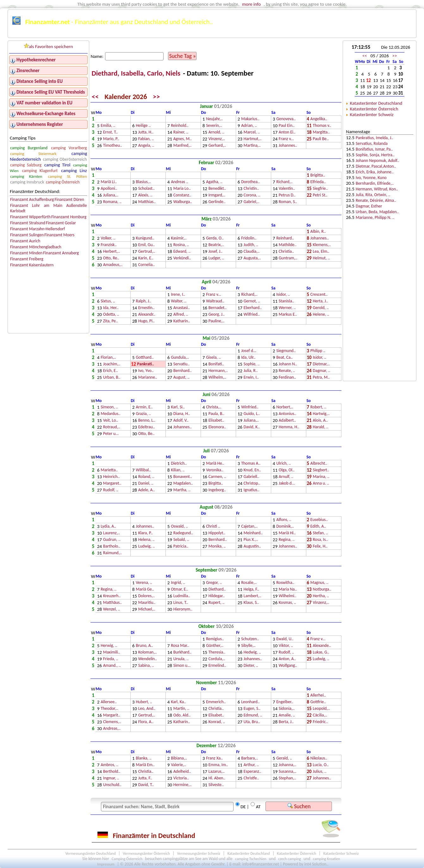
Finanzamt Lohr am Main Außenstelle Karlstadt (48, 208)
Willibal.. (143, 470)
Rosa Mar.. (180, 646)
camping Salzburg (26, 165)
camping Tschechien (251, 859)
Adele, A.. (147, 490)
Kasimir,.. (179, 238)
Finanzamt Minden (26, 253)
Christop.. (252, 484)
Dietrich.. (179, 464)
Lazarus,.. (217, 772)
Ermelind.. (217, 666)
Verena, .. (144, 583)
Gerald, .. (284, 758)
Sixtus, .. (108, 301)
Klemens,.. (322, 245)
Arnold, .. (216, 132)
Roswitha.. (285, 583)
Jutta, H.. (146, 132)
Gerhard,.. (217, 146)
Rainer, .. (181, 132)
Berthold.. (112, 772)
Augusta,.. (252, 258)
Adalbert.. (287, 421)
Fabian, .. (146, 139)
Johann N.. (288, 364)
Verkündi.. (182, 258)
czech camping (290, 859)
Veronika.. (215, 470)
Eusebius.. (319, 520)
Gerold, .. (321, 308)
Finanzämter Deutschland (75, 34)
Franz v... (286, 139)
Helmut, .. (321, 258)
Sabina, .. (146, 666)
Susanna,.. (288, 772)
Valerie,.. (178, 765)
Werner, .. (287, 308)
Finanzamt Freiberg (27, 259)
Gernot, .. (252, 301)
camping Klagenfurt (40, 171)
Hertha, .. (321, 596)
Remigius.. (215, 639)
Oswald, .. (179, 527)
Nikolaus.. (319, 758)
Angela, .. (146, 146)
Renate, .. (287, 371)
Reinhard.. (285, 238)
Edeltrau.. (147, 427)
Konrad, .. (217, 722)
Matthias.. (147, 202)
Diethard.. (217, 589)
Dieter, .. (251, 666)
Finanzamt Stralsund (28, 223)
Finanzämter (28, 34)
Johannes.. (288, 146)
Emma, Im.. (218, 765)
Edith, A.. (318, 527)
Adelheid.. (182, 772)
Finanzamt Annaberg (61, 253)
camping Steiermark (33, 154)
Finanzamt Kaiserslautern (32, 265)
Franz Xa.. (214, 758)
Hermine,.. (183, 785)
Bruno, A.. (144, 646)
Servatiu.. (181, 364)
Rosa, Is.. (320, 540)
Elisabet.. (216, 421)
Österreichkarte (257, 34)
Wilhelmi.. (288, 596)
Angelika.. (319, 119)
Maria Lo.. (182, 189)
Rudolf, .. (111, 490)
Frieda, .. (111, 659)
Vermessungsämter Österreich (146, 853)
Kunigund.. (145, 238)
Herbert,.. (112, 252)
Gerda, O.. (215, 238)
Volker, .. (108, 238)
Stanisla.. (287, 301)
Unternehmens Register (40, 124)
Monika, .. (217, 546)
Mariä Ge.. (145, 589)
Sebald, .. (181, 540)
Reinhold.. (180, 126)
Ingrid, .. (178, 583)
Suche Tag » (183, 56)
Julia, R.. (251, 371)
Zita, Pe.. (111, 321)
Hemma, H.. (289, 427)
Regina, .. (287, 540)
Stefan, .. (320, 533)
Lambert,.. (253, 596)
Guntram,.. (288, 258)
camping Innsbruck (27, 182)
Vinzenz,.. (217, 139)
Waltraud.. (215, 301)
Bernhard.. (183, 371)
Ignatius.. (252, 490)
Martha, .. (182, 490)
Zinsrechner (28, 71)
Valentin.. (287, 189)
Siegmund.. (286, 351)
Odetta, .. (111, 315)
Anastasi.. (182, 308)
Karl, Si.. (178, 407)
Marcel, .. (252, 132)
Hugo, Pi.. (147, 321)
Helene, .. (321, 315)
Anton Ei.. (287, 132)
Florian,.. (108, 358)
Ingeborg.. (217, 490)
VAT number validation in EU (44, 103)
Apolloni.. (109, 189)
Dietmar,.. (321, 364)
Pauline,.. (216, 321)
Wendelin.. (148, 659)
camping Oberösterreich (65, 159)
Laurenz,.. (112, 533)
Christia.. (286, 252)
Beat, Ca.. (284, 358)
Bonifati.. (216, 364)
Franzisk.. (109, 245)
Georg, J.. (217, 315)
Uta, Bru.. (252, 722)
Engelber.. (285, 702)
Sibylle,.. (248, 646)
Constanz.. (182, 195)
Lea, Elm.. (321, 252)
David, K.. (252, 427)
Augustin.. (252, 546)
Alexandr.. (147, 315)
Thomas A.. (251, 464)
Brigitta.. (318, 175)
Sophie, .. (252, 364)
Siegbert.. (321, 470)
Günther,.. (215, 646)
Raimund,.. (112, 553)
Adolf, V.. (181, 421)
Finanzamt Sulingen (27, 235)
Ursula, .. (181, 659)
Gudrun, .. (112, 540)
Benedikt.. (217, 189)
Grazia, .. (143, 414)
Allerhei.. (318, 695)
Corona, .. (252, 195)
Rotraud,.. (112, 427)
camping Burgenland (29, 148)
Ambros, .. (109, 765)
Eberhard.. (253, 308)
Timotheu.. (113, 146)
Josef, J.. (215, 252)
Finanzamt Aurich (25, 241)
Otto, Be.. (147, 434)
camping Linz (74, 170)
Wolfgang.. (288, 666)
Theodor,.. (109, 709)
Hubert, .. (144, 702)
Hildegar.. (217, 596)
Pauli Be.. (321, 139)
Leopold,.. (321, 709)
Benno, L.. (147, 421)
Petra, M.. (321, 378)
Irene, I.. (178, 295)
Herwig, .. (109, 646)
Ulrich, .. (284, 464)
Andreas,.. (112, 729)
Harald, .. (320, 427)
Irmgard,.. (217, 195)
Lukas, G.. (321, 652)
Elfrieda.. (318, 182)
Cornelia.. (147, 265)
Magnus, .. (319, 583)
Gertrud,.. (147, 252)
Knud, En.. (252, 470)
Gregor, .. (214, 583)
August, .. (181, 378)
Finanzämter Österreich (135, 34)
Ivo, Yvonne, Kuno (371, 178)
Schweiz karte (295, 34)
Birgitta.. (216, 484)
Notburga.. (322, 589)
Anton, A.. (287, 659)
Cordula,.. (217, 659)
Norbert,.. (285, 407)
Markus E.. (288, 315)
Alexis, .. (145, 195)
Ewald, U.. (285, 639)
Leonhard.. (250, 702)
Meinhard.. (253, 533)
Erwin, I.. (251, 378)
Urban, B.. (112, 378)
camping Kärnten (26, 176)
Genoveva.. (286, 119)
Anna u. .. (321, 484)
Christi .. (213, 527)
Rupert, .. (217, 603)
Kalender (178, 34)
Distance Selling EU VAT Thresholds (51, 92)
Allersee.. (109, 702)
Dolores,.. (147, 596)
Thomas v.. (322, 126)
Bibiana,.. (179, 758)
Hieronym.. (183, 609)
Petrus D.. (287, 195)
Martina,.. (252, 146)
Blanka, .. (144, 758)
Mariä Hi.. (287, 533)
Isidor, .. (283, 295)
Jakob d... (287, 484)
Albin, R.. (318, 232)
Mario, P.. (111, 139)
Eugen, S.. (252, 709)
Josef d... (249, 351)
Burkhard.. (182, 652)
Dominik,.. (285, 527)
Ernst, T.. (111, 132)
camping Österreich (63, 182)
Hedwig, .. (252, 652)
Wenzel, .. (112, 609)
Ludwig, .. (147, 546)
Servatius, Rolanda (372, 143)
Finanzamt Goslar (61, 223)
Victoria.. (181, 778)
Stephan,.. (287, 778)
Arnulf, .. (286, 477)
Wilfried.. (252, 315)
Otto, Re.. (111, 258)
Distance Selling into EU (40, 81)
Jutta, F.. (145, 778)
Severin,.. (214, 126)
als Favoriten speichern (49, 46)
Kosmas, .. (287, 603)
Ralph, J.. (143, 301)
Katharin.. (182, 321)
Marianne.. (148, 378)
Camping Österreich (127, 859)
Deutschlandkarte (214, 34)
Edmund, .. (253, 715)
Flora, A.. (146, 722)
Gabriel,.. (252, 202)
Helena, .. (147, 540)
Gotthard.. (145, 358)
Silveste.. (216, 785)
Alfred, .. (181, 315)
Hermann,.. (218, 371)
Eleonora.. (217, 427)
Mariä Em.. (145, 765)
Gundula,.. (180, 358)
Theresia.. (217, 652)
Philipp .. (318, 351)
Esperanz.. (253, 772)
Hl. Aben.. (217, 778)
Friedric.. (320, 722)
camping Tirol (57, 165)
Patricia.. (181, 546)
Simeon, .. (109, 407)
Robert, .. (318, 407)
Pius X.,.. (251, 540)
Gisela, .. (213, 358)
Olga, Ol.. (287, 470)
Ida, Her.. (111, 308)
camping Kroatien (327, 859)
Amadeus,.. (113, 265)
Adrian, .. (249, 126)
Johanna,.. (288, 765)
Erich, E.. (111, 371)
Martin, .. (181, 709)
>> (156, 97)
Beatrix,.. (216, 245)
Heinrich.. (112, 477)
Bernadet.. (218, 308)
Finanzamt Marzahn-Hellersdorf (37, 229)
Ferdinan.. (287, 378)
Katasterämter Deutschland (376, 103)
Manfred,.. (183, 146)
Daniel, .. (146, 484)
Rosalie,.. (249, 583)
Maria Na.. (288, 589)
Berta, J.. (286, 722)
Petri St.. (320, 195)
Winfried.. (250, 407)
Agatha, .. (214, 182)
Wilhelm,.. (217, 378)
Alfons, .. (284, 520)
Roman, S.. (288, 202)
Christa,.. (214, 407)
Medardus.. (111, 414)
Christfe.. (251, 778)
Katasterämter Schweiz (372, 115)
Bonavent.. (183, 477)
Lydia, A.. (108, 527)
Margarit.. (112, 715)
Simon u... (182, 666)
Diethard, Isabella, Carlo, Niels (137, 73)
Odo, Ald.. (182, 715)
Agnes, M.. (183, 139)
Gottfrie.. (318, 702)
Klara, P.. (146, 533)
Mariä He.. (215, 464)
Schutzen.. (250, 639)
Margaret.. (112, 484)
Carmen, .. (217, 477)
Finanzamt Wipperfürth (30, 217)
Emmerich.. (216, 702)
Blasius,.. (143, 182)
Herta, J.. (320, 301)
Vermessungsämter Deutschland (91, 853)
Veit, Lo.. (111, 421)
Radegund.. (183, 533)
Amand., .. (112, 666)
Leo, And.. (147, 709)
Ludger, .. (216, 258)
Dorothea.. (250, 182)
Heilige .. (143, 126)
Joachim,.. (112, 364)
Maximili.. (112, 652)
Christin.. (251, 189)
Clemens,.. (112, 722)
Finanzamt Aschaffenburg (32, 199)
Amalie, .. (287, 715)
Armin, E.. (144, 407)
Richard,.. (284, 182)
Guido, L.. (252, 414)
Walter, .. (179, 301)
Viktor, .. (286, 646)
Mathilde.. (288, 245)
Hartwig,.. (321, 414)
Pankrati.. (145, 364)
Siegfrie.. (320, 189)
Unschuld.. (112, 785)
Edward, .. (182, 252)
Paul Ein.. (287, 126)
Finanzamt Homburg (69, 217)
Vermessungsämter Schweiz (199, 853)
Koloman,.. (148, 652)
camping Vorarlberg (69, 148)
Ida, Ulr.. (248, 358)
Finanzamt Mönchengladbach (36, 247)
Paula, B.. (216, 414)
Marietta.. (109, 470)
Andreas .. (180, 182)
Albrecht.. (319, 464)
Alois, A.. (320, 421)
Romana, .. (112, 202)
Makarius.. (250, 119)
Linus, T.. (181, 603)
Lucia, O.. (321, 765)
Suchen (299, 806)
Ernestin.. (147, 308)
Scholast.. (147, 189)
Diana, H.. (182, 414)
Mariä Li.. (109, 182)
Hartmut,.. (253, 139)
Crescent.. (319, 295)
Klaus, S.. (251, 603)
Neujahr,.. (214, 119)
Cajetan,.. (249, 527)
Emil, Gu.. (147, 245)
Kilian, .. (178, 470)
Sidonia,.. (287, 709)
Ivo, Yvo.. (146, 371)
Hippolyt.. (217, 533)
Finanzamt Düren (69, 199)
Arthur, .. (251, 765)
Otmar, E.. (179, 589)
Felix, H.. (320, 546)
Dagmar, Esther (369, 206)
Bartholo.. (112, 546)
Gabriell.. (252, 477)
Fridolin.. (249, 238)
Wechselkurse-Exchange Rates (46, 114)
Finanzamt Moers (59, 235)
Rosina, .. (181, 245)
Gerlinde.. (217, 202)
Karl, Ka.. (178, 702)
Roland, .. (146, 477)
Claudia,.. (252, 252)
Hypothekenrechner (36, 60)
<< (95, 97)
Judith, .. (251, 245)
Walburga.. (183, 202)
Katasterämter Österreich (374, 109)
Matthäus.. (112, 603)
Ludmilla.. (182, 596)
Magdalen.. (183, 484)
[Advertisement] (380, 279)
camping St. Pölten (67, 176)
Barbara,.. (249, 758)
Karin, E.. (146, 258)
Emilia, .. (108, 126)
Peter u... (111, 434)
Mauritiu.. (147, 603)
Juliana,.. (111, 195)
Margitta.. (321, 132)
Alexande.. (322, 646)
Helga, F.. (251, 589)
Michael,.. (147, 609)
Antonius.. (288, 414)
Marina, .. (321, 477)
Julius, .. (319, 772)
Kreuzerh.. (112, 596)
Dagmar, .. (321, 371)
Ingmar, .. (111, 778)
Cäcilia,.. (320, 715)
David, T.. (146, 785)
